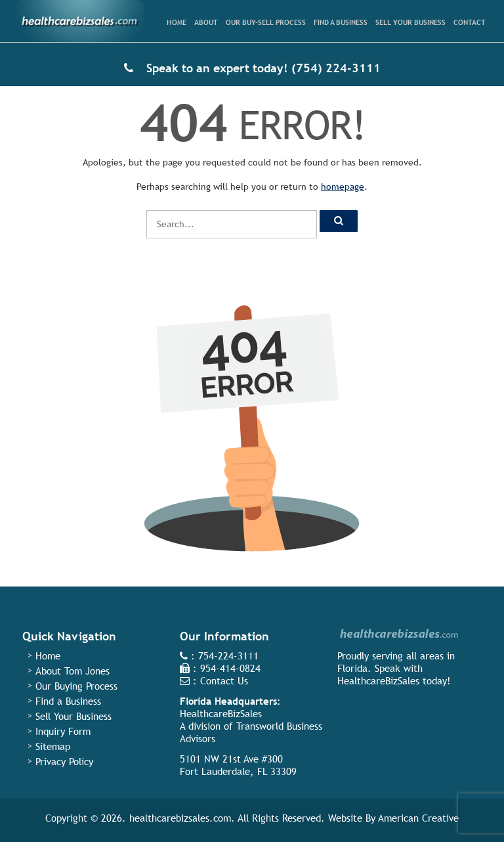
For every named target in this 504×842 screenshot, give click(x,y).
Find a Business (68, 701)
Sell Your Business (73, 716)
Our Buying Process (76, 686)
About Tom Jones (73, 671)
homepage (343, 187)
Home (48, 656)
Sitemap (53, 746)
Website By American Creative (393, 818)
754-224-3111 (228, 656)
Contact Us (224, 681)
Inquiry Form (63, 731)
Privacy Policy (64, 762)
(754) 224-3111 (336, 68)
